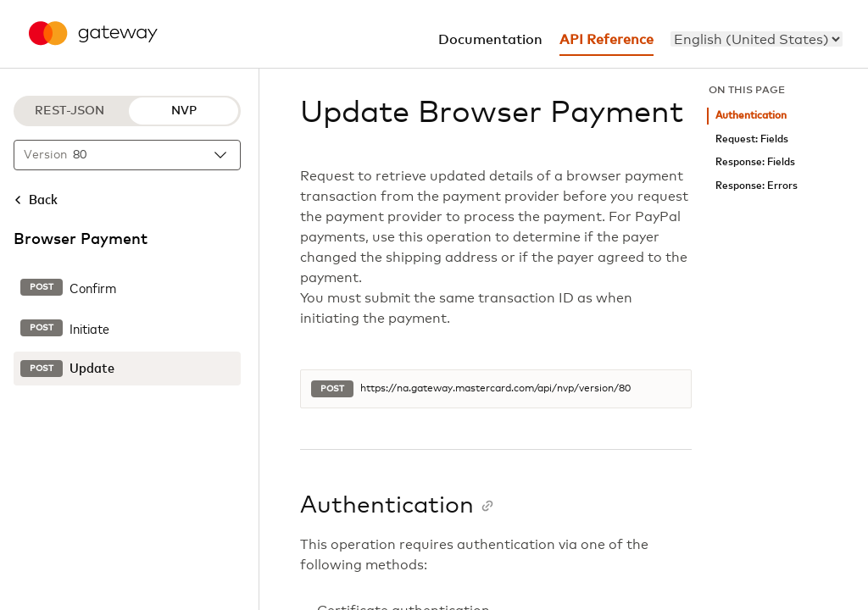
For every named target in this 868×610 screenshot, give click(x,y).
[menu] (757, 39)
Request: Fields (752, 139)
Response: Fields (755, 162)
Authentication (751, 116)
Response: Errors (757, 186)
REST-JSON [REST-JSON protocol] (70, 111)
